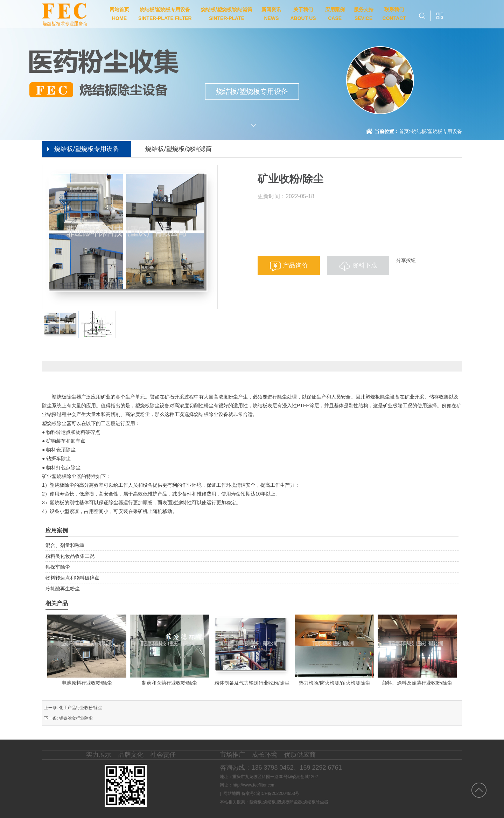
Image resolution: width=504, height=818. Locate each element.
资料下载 (365, 265)
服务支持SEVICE (364, 14)
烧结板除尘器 (316, 802)
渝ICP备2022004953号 (278, 793)
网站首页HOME (119, 14)
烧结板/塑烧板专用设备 (437, 131)
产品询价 (295, 265)
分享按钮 (406, 260)
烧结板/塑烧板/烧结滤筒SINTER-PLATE (227, 14)
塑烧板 (255, 802)
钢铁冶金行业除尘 (76, 718)
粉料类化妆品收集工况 (70, 556)
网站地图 (232, 793)
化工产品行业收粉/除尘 (81, 708)
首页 (405, 131)
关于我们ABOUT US (303, 14)
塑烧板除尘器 (289, 802)
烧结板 (269, 802)
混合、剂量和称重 (65, 545)
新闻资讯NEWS (271, 14)
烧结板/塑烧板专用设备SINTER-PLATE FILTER (165, 14)
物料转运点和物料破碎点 (72, 578)
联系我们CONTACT (394, 14)
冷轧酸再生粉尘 (63, 589)
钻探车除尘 (58, 567)
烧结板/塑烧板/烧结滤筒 (178, 149)
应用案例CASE (335, 14)
